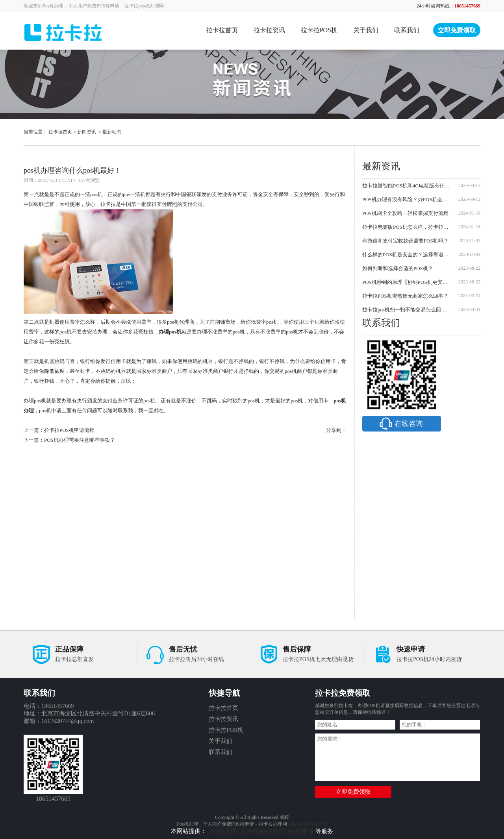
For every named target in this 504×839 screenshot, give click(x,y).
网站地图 (298, 824)
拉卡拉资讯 (269, 30)
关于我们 (366, 30)
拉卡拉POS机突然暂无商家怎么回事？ (405, 296)
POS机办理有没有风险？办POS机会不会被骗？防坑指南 (407, 199)
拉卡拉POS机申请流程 (69, 430)
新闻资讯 (87, 132)
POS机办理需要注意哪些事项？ (80, 440)
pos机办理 (225, 831)
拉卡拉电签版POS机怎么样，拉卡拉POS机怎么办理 (407, 227)
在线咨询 (400, 424)
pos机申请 (301, 831)
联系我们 (407, 30)
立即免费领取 (457, 30)
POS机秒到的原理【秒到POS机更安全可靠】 (407, 282)
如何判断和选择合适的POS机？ (398, 268)
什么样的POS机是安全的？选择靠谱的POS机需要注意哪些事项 (407, 255)
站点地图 (318, 824)
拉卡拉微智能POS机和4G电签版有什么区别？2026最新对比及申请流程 (407, 186)
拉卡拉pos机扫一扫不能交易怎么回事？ (407, 310)
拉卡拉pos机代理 (263, 831)
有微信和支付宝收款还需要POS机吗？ (405, 241)
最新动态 (112, 132)
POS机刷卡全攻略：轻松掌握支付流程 (405, 213)
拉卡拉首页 (222, 30)
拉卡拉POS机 (319, 30)
